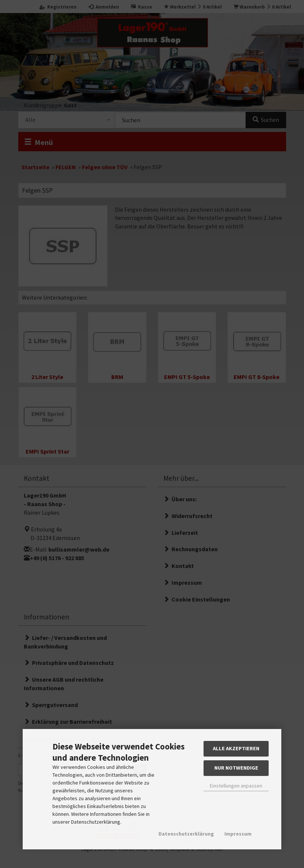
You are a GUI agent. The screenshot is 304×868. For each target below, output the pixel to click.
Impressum (238, 834)
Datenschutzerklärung (186, 834)
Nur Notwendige (236, 768)
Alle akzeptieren (236, 748)
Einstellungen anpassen (236, 786)
